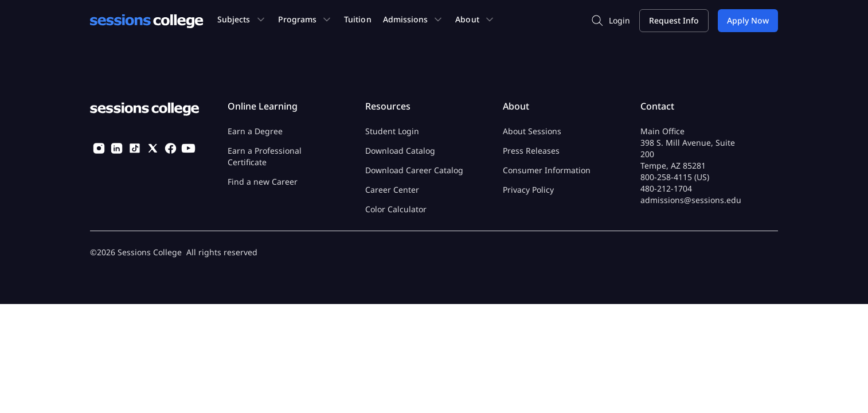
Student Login (392, 131)
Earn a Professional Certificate (265, 156)
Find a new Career (263, 182)
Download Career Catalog (414, 170)
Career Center (392, 190)
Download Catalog (400, 151)
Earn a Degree (255, 131)
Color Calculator (396, 209)
